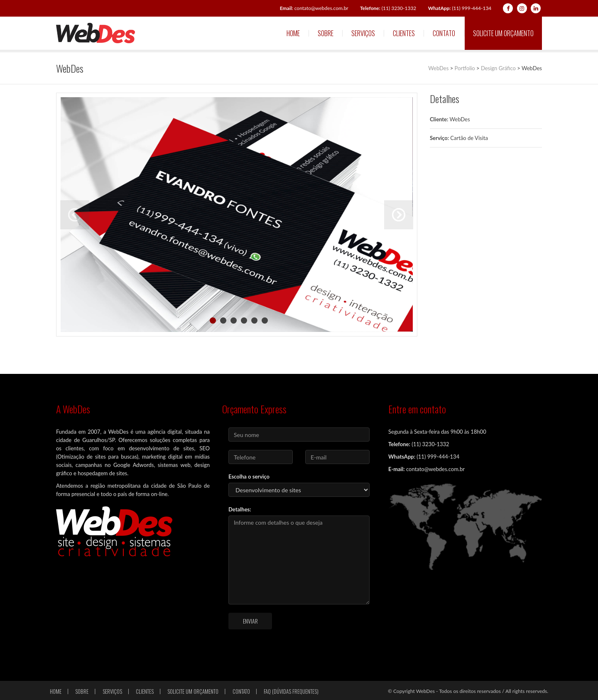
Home (293, 33)
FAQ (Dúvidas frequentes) (291, 691)
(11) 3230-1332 (388, 8)
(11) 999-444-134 (460, 8)
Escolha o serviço (249, 476)
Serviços (363, 33)
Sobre (326, 33)
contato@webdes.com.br (314, 8)
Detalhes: (240, 509)
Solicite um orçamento (503, 33)
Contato (444, 33)
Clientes (404, 33)
